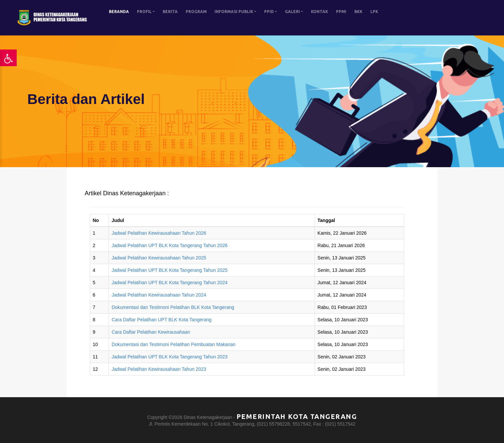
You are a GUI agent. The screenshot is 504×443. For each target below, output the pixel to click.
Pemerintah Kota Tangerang (297, 416)
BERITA (170, 12)
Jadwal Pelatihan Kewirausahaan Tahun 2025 (159, 258)
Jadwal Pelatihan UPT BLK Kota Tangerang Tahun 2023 (170, 357)
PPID (269, 12)
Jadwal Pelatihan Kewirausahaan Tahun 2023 (159, 369)
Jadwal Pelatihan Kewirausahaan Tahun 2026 (159, 233)
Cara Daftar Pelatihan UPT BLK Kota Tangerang (161, 320)
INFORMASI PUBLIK (234, 12)
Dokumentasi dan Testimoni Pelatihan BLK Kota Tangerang (173, 307)
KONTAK (319, 12)
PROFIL (144, 12)
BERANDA (119, 12)
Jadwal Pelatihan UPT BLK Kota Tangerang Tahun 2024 (170, 283)
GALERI (292, 12)
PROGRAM (196, 12)
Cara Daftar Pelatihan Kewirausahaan (151, 332)
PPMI (341, 12)
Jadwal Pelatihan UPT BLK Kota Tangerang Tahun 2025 (170, 270)
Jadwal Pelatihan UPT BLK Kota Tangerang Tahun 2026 (170, 245)
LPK (374, 12)
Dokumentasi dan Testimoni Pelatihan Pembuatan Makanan (174, 344)
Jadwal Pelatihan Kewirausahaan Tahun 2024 (159, 295)
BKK (358, 12)
